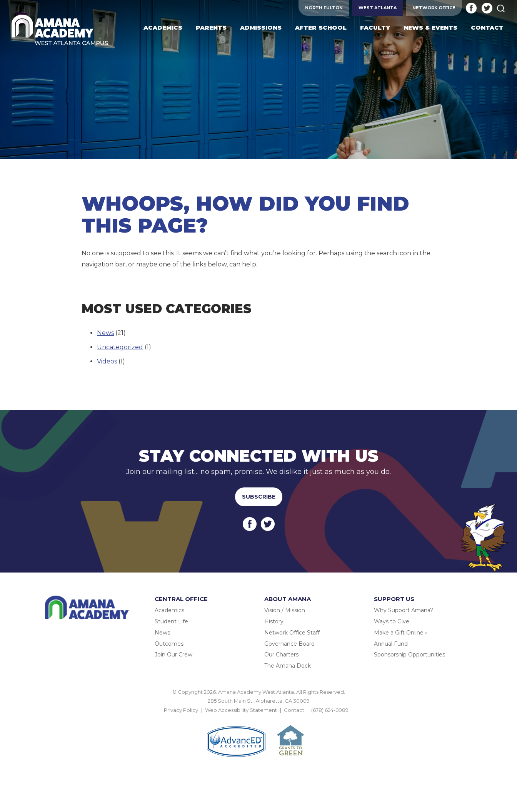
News (105, 333)
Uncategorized (120, 347)
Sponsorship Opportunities (409, 655)
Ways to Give (392, 621)
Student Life (171, 621)
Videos (107, 361)
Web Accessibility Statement (241, 710)
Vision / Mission (285, 610)
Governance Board (289, 644)
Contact (294, 710)
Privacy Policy (181, 710)
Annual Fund (391, 644)
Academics (169, 610)
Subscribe (259, 497)
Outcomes (169, 644)
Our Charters (281, 655)
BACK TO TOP (258, 719)
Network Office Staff (292, 633)
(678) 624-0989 (330, 710)
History (274, 621)
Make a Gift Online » (401, 633)
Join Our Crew (173, 655)
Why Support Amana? (404, 610)
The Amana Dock (288, 666)
